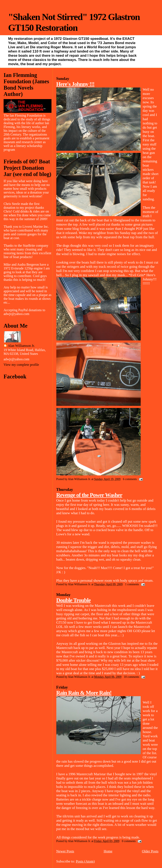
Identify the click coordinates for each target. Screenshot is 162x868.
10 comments (131, 677)
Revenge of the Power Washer (89, 495)
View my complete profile (21, 365)
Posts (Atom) (85, 861)
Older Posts (150, 851)
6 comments (130, 479)
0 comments (129, 841)
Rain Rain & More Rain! (84, 693)
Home (108, 851)
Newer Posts (65, 851)
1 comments (132, 584)
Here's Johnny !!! (75, 84)
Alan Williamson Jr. (21, 346)
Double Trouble (74, 600)
